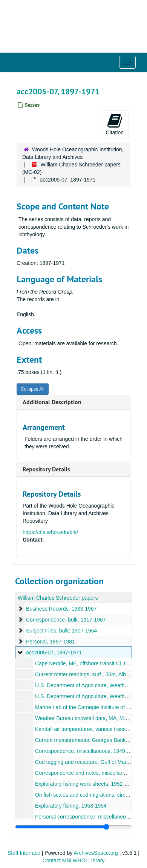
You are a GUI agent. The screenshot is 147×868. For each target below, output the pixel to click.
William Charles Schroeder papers (58, 598)
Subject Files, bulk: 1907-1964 (61, 631)
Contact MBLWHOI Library (74, 860)
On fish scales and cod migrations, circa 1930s (90, 795)
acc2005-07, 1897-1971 (54, 653)
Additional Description (52, 402)
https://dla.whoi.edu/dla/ (50, 532)
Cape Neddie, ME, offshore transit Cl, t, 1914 (87, 663)
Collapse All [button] (33, 389)
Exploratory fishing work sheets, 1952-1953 (86, 784)
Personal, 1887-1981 (51, 642)
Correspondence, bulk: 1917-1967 (66, 620)
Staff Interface (24, 853)
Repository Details (46, 469)
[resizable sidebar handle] (73, 827)
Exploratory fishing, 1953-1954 (71, 806)
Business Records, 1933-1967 (61, 609)
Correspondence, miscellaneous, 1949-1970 (87, 751)
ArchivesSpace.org (96, 853)
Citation (115, 124)
